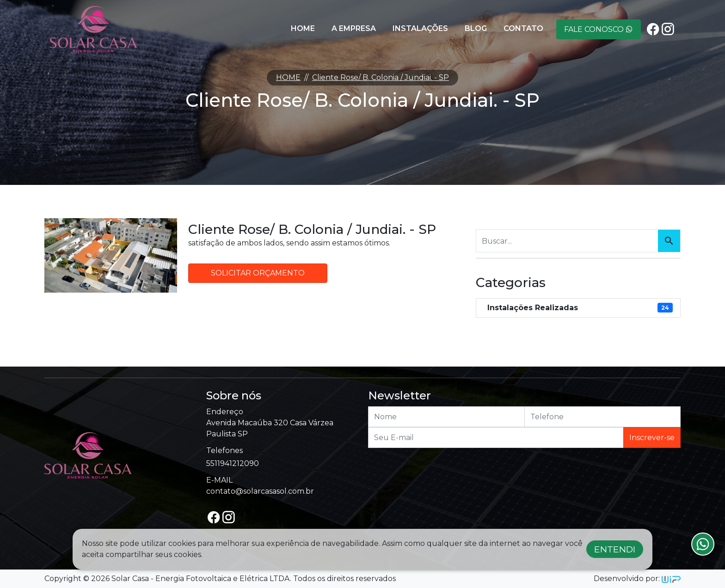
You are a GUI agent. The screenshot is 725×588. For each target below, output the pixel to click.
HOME (288, 77)
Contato (523, 28)
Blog (476, 28)
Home (303, 28)
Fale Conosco (599, 29)
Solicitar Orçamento (258, 273)
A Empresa (354, 28)
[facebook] (653, 29)
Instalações (420, 28)
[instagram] (668, 29)
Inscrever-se (652, 438)
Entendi (615, 549)
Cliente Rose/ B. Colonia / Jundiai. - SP (381, 77)
